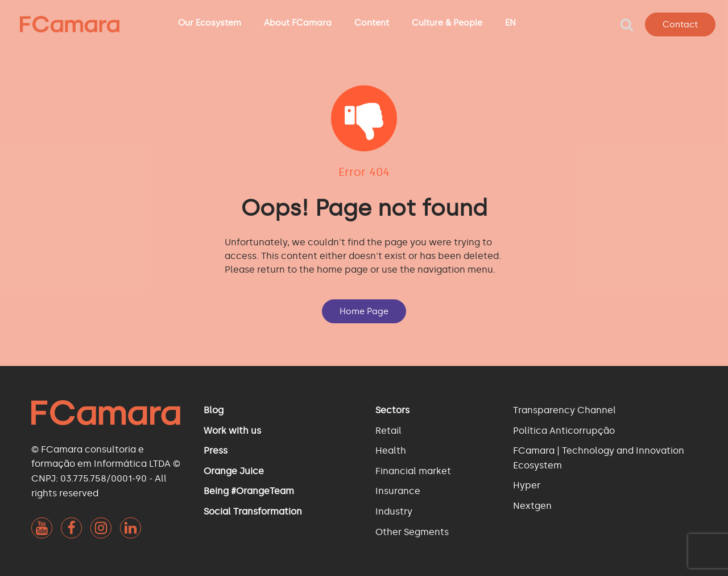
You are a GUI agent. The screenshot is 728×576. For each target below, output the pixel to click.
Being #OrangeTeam (249, 491)
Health (391, 450)
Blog (214, 410)
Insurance (398, 491)
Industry (394, 511)
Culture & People (447, 23)
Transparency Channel (564, 410)
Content (372, 23)
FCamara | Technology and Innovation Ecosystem (599, 458)
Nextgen (532, 506)
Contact (680, 24)
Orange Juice (234, 471)
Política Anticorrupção (564, 431)
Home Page (364, 311)
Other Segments (412, 532)
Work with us (232, 431)
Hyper (527, 485)
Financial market (413, 471)
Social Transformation (253, 511)
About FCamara (298, 23)
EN (510, 23)
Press (216, 450)
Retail (388, 431)
